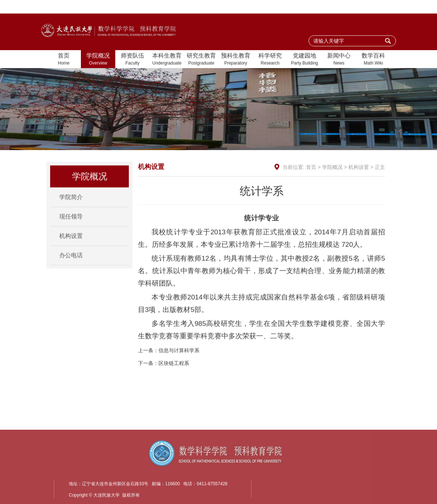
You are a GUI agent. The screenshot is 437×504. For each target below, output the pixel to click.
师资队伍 (132, 60)
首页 (64, 60)
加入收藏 (339, 7)
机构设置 (71, 243)
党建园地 (305, 60)
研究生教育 (201, 60)
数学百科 (373, 60)
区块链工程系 (174, 379)
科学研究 (270, 60)
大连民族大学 (375, 7)
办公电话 (71, 263)
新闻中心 (339, 60)
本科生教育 (167, 60)
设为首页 (309, 7)
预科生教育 (236, 60)
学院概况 (98, 60)
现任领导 (71, 224)
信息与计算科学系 (179, 366)
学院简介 (71, 204)
